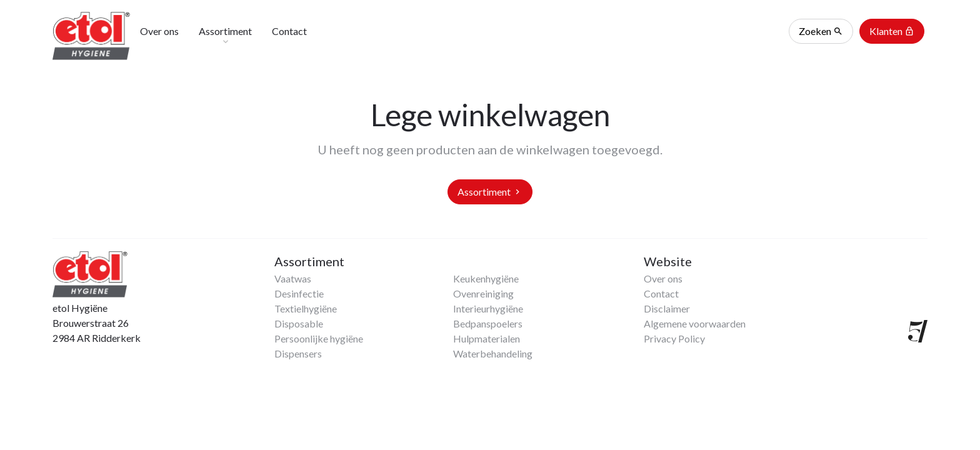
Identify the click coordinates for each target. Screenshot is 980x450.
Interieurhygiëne (488, 308)
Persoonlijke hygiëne (319, 338)
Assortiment (490, 192)
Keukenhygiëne (486, 278)
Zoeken (821, 31)
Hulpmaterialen (487, 338)
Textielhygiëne (306, 308)
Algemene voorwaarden (695, 323)
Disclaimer (667, 308)
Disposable (299, 323)
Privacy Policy (674, 338)
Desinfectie (299, 293)
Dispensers (298, 353)
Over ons (663, 278)
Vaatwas (293, 278)
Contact (661, 293)
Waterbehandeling (493, 353)
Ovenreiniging (483, 293)
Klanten (892, 31)
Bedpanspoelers (488, 323)
